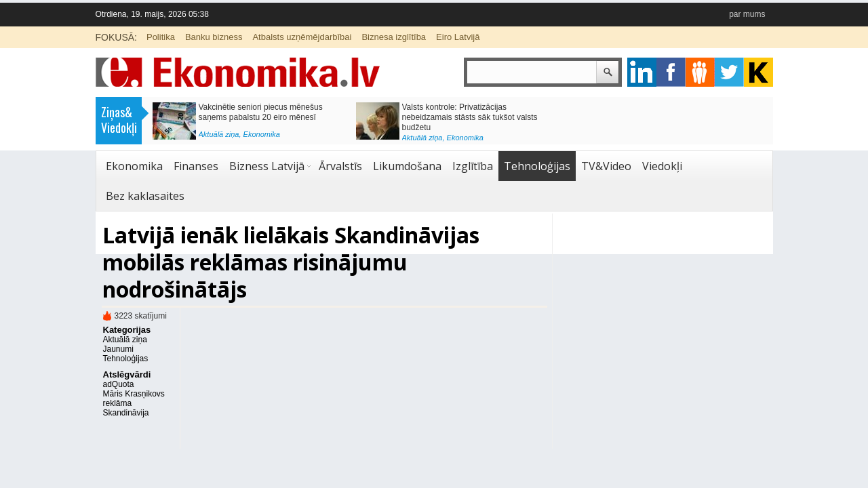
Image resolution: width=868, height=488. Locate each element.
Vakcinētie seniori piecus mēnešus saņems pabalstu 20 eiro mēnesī (261, 112)
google (642, 72)
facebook (671, 72)
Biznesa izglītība (394, 37)
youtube (758, 72)
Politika (161, 37)
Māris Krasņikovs (134, 394)
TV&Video (606, 166)
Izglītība (473, 166)
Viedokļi (662, 166)
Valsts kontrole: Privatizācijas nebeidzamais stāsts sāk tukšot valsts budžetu (470, 117)
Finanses (196, 166)
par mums (747, 14)
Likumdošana (407, 166)
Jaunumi (118, 349)
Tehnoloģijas (537, 166)
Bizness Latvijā (267, 166)
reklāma (118, 403)
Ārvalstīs (340, 166)
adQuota (119, 384)
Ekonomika (262, 134)
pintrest (700, 72)
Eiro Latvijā (458, 37)
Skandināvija (126, 413)
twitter (729, 72)
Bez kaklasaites (145, 196)
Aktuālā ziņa (219, 134)
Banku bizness (214, 37)
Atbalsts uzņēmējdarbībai (302, 37)
